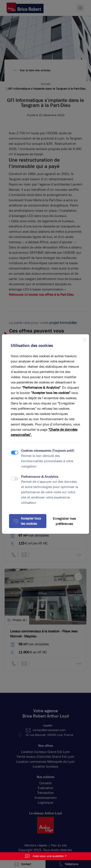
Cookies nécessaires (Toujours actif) (48, 451)
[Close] (84, 339)
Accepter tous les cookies (27, 521)
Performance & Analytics (40, 477)
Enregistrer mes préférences (64, 521)
